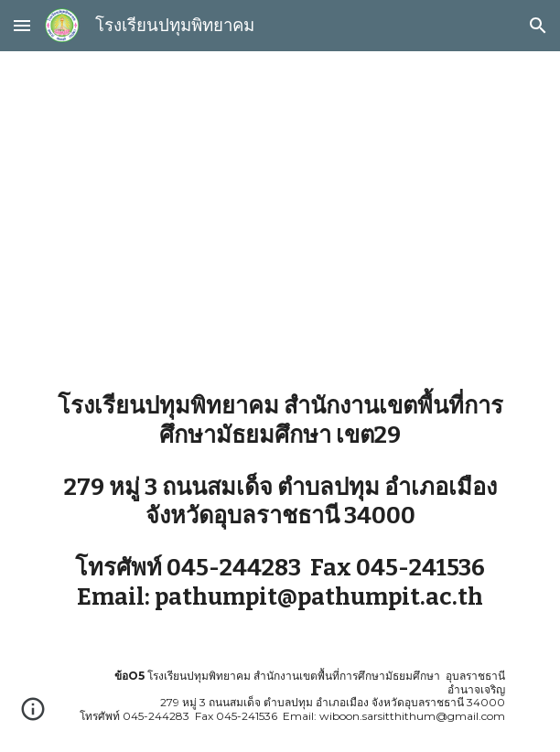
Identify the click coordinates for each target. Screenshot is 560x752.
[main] (280, 207)
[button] (22, 25)
